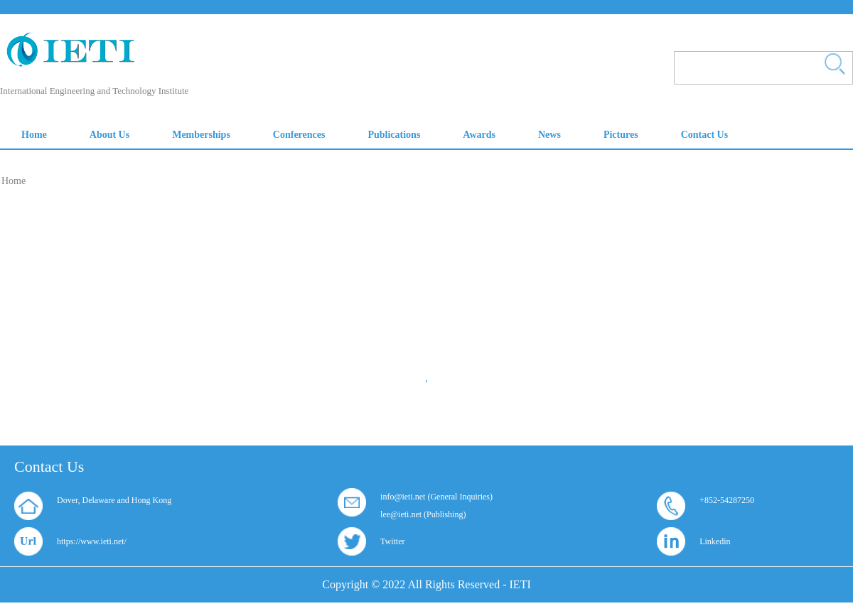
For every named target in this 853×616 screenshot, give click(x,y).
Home (14, 181)
